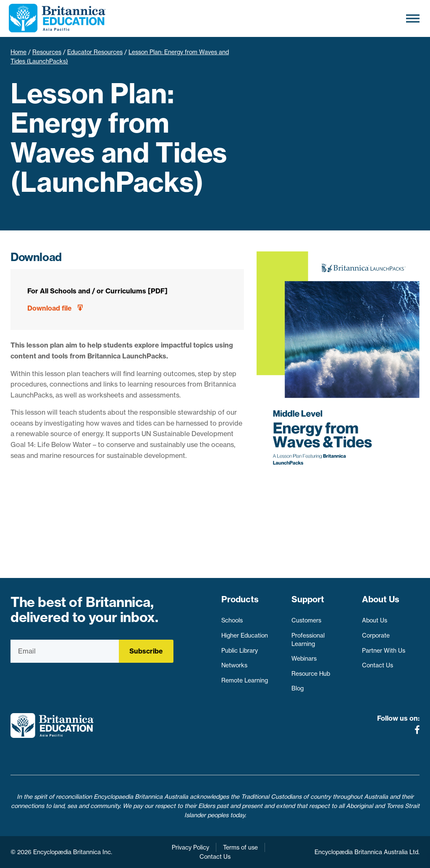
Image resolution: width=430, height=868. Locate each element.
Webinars (304, 659)
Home (18, 52)
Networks (234, 665)
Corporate (376, 635)
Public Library (240, 651)
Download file (50, 308)
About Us (375, 620)
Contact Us (378, 665)
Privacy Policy (190, 847)
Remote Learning (245, 680)
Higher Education (245, 635)
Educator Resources (95, 52)
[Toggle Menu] (413, 18)
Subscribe (146, 651)
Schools (232, 620)
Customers (306, 620)
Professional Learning (308, 640)
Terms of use (240, 847)
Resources (47, 52)
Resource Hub (311, 674)
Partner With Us (384, 651)
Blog (298, 688)
